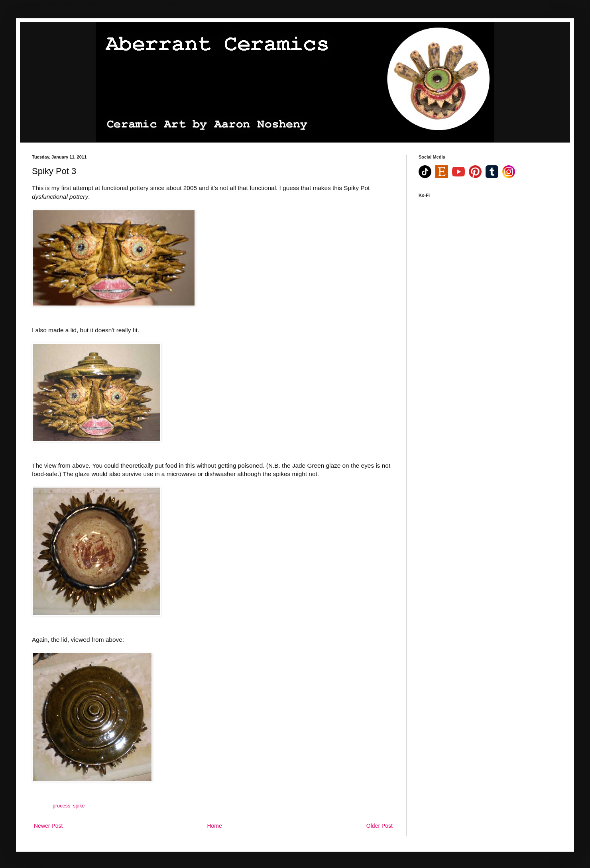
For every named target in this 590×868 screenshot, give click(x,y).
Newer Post (48, 826)
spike (79, 806)
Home (214, 826)
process (61, 806)
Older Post (380, 826)
